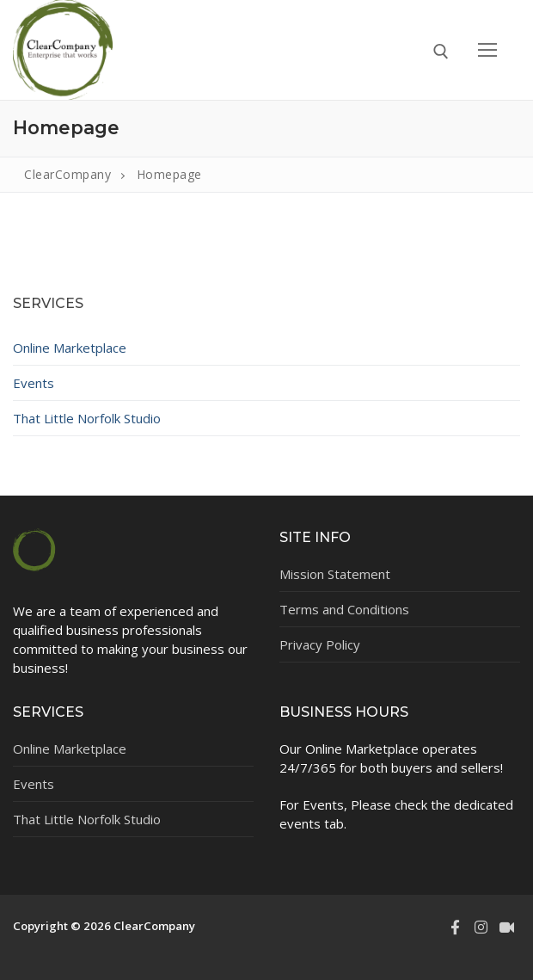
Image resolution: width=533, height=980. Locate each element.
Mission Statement (335, 574)
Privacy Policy (320, 644)
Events (34, 383)
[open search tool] (441, 52)
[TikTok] (507, 927)
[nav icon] (488, 50)
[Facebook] (455, 927)
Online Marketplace (70, 348)
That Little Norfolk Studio (87, 418)
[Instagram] (481, 927)
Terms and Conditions (344, 609)
